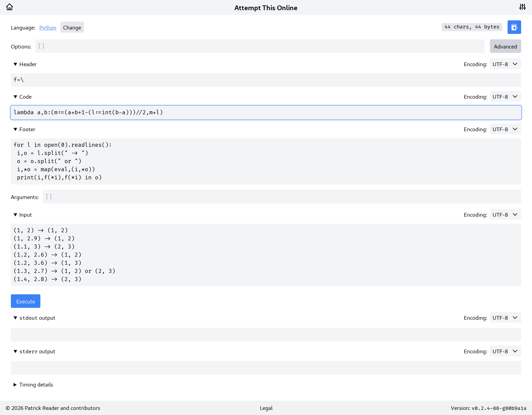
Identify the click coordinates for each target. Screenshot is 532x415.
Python (48, 27)
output (37, 318)
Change (72, 27)
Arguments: (25, 197)
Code (25, 96)
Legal (266, 408)
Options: (21, 46)
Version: (489, 408)
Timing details (36, 384)
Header (28, 64)
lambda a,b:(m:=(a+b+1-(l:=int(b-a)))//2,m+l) (266, 113)
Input (26, 214)
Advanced (506, 46)
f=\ (266, 80)
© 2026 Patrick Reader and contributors (53, 408)
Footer (27, 129)
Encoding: (476, 64)
